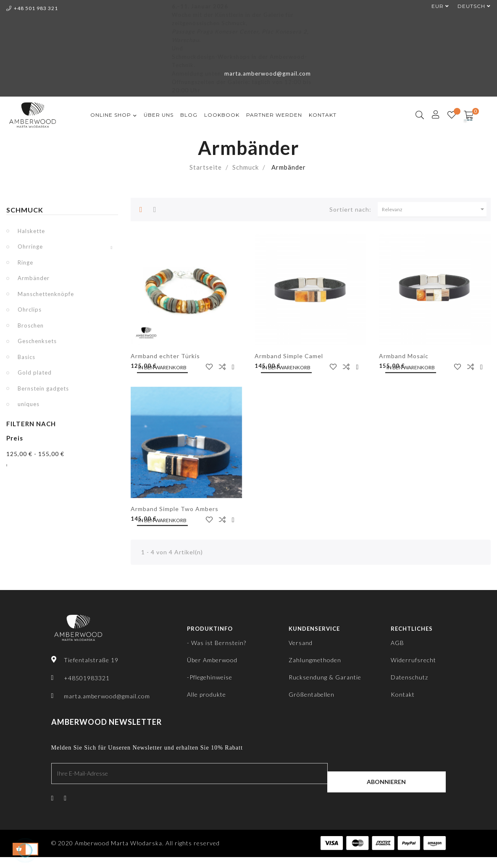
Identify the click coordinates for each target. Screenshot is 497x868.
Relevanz (434, 209)
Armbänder (34, 278)
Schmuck (25, 210)
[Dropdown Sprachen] (470, 6)
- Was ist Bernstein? (217, 643)
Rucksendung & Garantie (325, 677)
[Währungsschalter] (436, 6)
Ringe (25, 262)
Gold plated (35, 372)
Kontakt (403, 694)
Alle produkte (206, 694)
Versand (301, 643)
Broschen (31, 325)
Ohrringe (30, 247)
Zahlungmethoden (315, 660)
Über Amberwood (212, 660)
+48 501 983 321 (32, 8)
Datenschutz (409, 677)
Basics (26, 357)
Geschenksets (37, 341)
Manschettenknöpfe (46, 294)
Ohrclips (30, 309)
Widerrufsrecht (413, 660)
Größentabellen (312, 694)
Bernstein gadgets (43, 388)
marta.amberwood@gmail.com (268, 73)
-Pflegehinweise (210, 677)
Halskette (31, 231)
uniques (29, 404)
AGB (397, 643)
